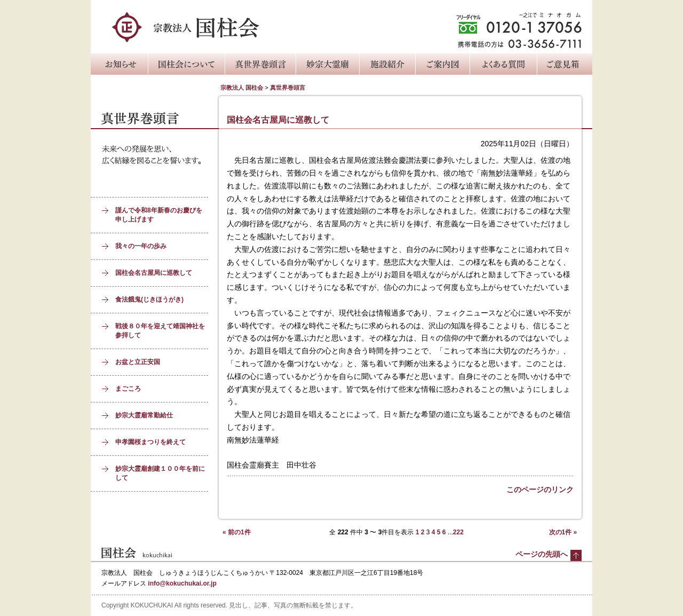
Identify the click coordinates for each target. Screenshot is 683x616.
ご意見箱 (565, 64)
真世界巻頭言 (260, 64)
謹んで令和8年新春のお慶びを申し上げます (159, 215)
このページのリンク (540, 489)
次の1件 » (563, 532)
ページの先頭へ (542, 554)
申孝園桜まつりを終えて (150, 442)
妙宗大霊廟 (327, 64)
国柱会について (186, 64)
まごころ (128, 389)
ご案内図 (442, 64)
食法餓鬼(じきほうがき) (149, 299)
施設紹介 (387, 64)
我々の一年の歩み (141, 246)
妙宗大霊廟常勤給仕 (144, 415)
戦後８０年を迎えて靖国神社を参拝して (160, 331)
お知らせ (119, 64)
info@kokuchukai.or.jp (182, 583)
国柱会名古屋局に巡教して (154, 273)
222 (458, 532)
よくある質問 (503, 64)
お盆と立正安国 (138, 362)
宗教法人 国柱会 (242, 88)
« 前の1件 (237, 532)
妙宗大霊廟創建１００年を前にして (160, 473)
